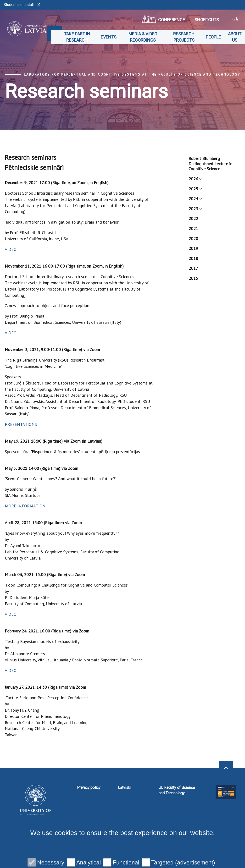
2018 (193, 258)
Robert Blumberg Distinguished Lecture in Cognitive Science (210, 164)
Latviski (125, 788)
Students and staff (22, 5)
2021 (193, 228)
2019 (193, 248)
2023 (195, 209)
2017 (193, 268)
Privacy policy (89, 788)
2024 (195, 199)
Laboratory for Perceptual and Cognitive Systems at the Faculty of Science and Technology (132, 74)
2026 (195, 179)
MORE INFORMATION (25, 506)
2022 (193, 218)
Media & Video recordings (143, 37)
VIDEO (11, 249)
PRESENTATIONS (21, 424)
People (213, 37)
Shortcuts (209, 20)
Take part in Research (77, 37)
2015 (193, 278)
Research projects (184, 37)
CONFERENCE (164, 19)
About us (235, 37)
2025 (195, 189)
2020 (193, 239)
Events (109, 37)
